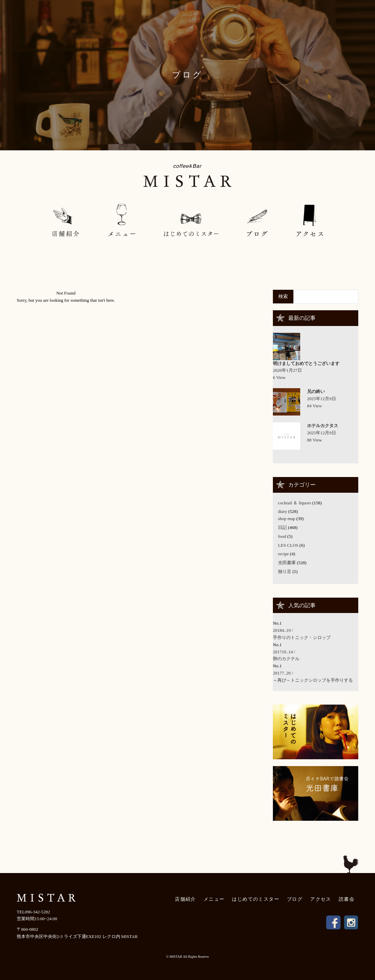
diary (283, 511)
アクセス (321, 899)
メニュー (214, 899)
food (282, 536)
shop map (287, 519)
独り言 (285, 571)
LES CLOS (288, 545)
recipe (283, 554)
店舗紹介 (185, 899)
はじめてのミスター (256, 899)
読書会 (347, 899)
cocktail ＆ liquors (295, 503)
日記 (282, 527)
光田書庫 (287, 563)
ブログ (295, 899)
